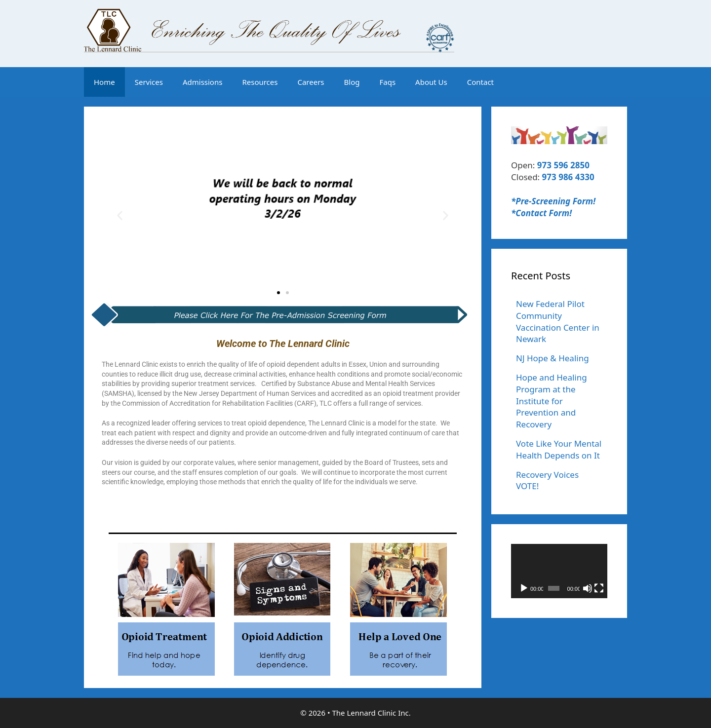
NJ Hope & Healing (553, 358)
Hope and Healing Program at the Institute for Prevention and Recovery (552, 401)
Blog (352, 82)
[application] (559, 571)
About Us (431, 82)
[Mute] (588, 588)
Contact (480, 82)
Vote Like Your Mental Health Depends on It (559, 449)
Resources (260, 82)
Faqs (387, 82)
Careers (311, 82)
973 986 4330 (568, 177)
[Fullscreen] (599, 588)
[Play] (524, 588)
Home (104, 82)
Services (149, 82)
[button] (120, 215)
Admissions (202, 82)
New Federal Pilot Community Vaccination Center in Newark (558, 321)
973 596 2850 (563, 165)
